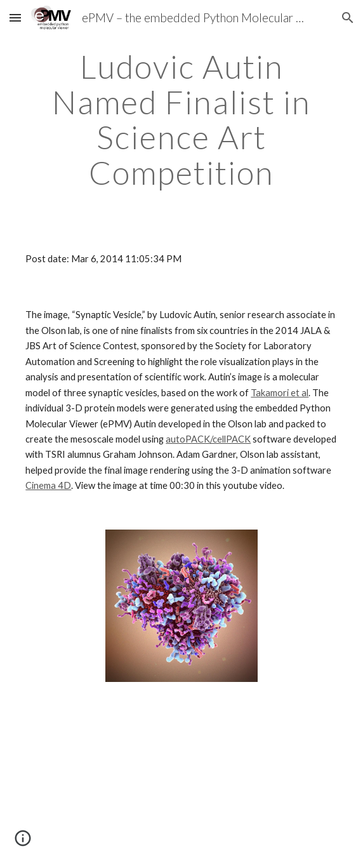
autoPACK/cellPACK (208, 439)
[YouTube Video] (181, 783)
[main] (181, 120)
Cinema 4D (48, 485)
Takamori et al (280, 393)
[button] (15, 17)
